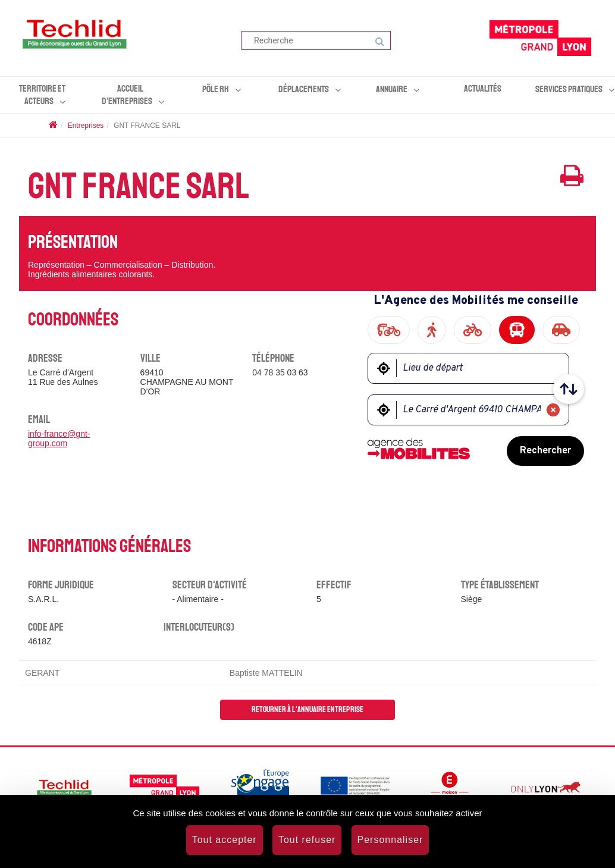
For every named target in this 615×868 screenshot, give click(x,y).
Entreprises (86, 126)
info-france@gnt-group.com (59, 438)
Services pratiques (569, 89)
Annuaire (392, 89)
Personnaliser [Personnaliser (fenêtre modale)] (390, 840)
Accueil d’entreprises (127, 95)
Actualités (483, 89)
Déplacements (304, 89)
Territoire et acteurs (42, 95)
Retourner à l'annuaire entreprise (307, 709)
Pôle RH (216, 89)
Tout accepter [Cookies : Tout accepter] (225, 840)
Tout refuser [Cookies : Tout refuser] (307, 840)
